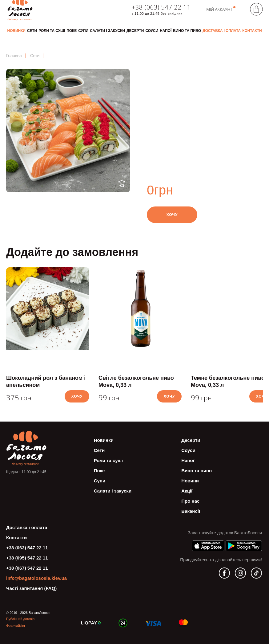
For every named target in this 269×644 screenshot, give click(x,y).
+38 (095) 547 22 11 (27, 558)
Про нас (190, 501)
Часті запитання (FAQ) (31, 588)
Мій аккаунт (219, 9)
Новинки (16, 31)
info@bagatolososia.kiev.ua (36, 578)
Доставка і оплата (222, 31)
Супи (83, 31)
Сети (32, 31)
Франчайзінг (16, 626)
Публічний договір (20, 619)
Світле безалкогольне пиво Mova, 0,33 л (136, 381)
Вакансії (191, 511)
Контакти (252, 31)
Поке (72, 31)
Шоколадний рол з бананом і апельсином (46, 381)
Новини (190, 481)
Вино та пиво (187, 31)
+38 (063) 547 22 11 (161, 7)
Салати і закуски (107, 31)
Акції (187, 491)
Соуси (152, 31)
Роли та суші (52, 31)
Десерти (135, 31)
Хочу (172, 215)
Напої (166, 31)
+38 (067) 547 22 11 (27, 568)
